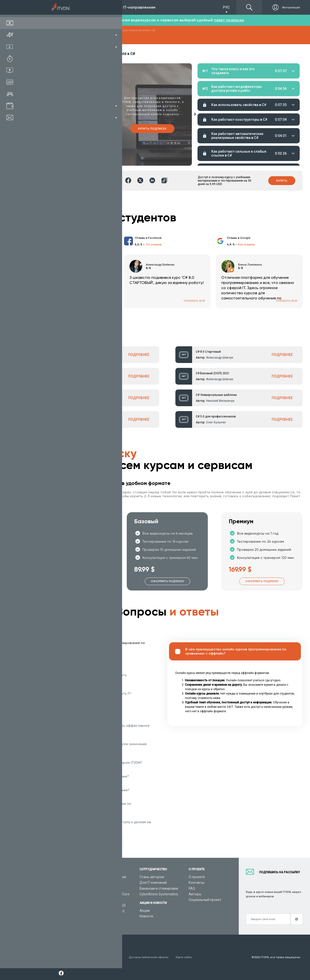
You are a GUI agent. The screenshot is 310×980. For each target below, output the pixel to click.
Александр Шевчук (76, 358)
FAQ (192, 888)
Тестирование (268, 86)
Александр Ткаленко (77, 422)
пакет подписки (229, 20)
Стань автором (152, 877)
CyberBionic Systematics (159, 894)
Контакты (197, 883)
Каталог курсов (47, 883)
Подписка (48, 7)
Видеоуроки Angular (104, 917)
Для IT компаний (153, 883)
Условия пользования (50, 957)
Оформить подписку (73, 581)
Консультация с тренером (56, 877)
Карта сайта (184, 957)
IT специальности (49, 888)
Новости (146, 916)
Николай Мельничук (220, 401)
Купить (282, 181)
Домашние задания (238, 86)
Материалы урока (211, 86)
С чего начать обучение (107, 877)
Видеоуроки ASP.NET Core (108, 894)
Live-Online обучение (51, 905)
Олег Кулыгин (216, 422)
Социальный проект (205, 900)
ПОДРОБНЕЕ (139, 355)
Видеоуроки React (102, 923)
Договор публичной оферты (148, 957)
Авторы (195, 894)
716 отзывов (153, 244)
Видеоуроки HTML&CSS (107, 905)
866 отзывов (246, 244)
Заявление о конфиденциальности (97, 957)
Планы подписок (48, 894)
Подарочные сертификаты (56, 900)
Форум (40, 923)
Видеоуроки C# (100, 888)
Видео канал (45, 911)
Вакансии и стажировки (159, 888)
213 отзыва (61, 244)
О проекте (197, 877)
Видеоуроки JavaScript (106, 911)
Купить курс (73, 129)
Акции (145, 911)
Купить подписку (152, 129)
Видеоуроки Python (103, 883)
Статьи (40, 917)
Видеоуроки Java (101, 900)
